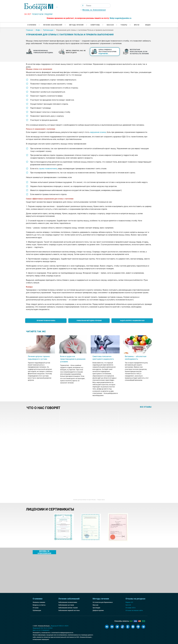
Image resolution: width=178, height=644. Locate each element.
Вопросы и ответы (39, 605)
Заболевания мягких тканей (68, 608)
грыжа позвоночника (48, 169)
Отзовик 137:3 (130, 608)
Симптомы (95, 25)
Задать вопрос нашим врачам (132, 321)
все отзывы (146, 407)
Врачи (137, 25)
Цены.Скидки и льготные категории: (108, 52)
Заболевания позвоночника (68, 602)
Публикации (37, 610)
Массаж (110, 25)
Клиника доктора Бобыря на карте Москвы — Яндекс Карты (89, 500)
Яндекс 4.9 (129, 602)
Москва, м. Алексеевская (94, 10)
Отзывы (36, 608)
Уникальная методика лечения (89, 321)
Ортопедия (96, 608)
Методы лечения (76, 25)
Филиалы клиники (39, 602)
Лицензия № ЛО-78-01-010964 (43, 628)
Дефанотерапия (98, 610)
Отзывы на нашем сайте (134, 610)
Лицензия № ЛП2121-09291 (60, 626)
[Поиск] (83, 6)
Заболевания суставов (66, 605)
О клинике (32, 25)
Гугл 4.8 (128, 605)
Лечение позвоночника (46, 321)
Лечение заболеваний (53, 25)
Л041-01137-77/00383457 (41, 630)
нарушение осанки (98, 132)
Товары (124, 25)
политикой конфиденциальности (62, 633)
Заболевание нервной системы (69, 610)
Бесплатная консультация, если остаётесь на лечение (139, 52)
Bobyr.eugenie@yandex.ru (121, 18)
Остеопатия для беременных (103, 602)
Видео (148, 25)
